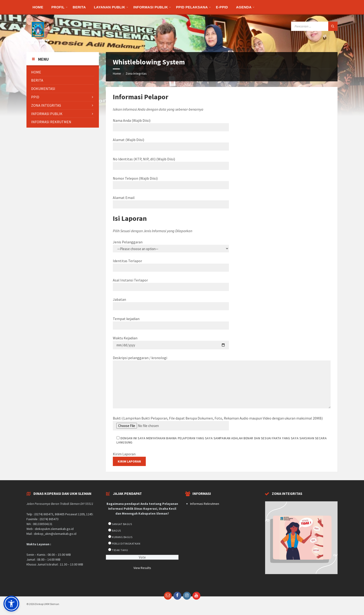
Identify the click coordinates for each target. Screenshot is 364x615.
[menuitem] (38, 7)
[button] (11, 604)
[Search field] (314, 26)
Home (117, 73)
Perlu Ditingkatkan (126, 544)
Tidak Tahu (120, 550)
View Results (142, 568)
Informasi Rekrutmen (205, 504)
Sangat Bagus (122, 524)
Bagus (116, 531)
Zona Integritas (136, 73)
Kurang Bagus (122, 537)
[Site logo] (38, 43)
